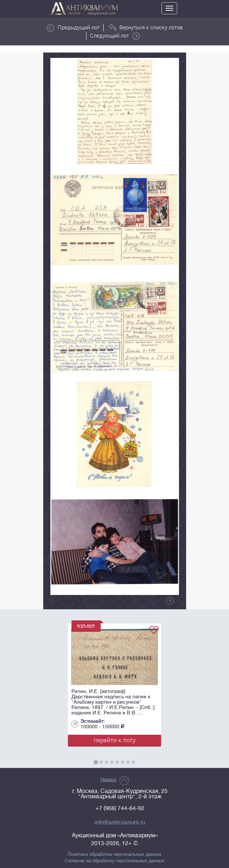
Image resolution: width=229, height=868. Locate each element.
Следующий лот (115, 36)
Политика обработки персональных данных (114, 854)
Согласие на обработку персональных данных (114, 861)
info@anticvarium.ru (120, 823)
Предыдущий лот (73, 28)
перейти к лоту (114, 740)
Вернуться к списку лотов (146, 28)
